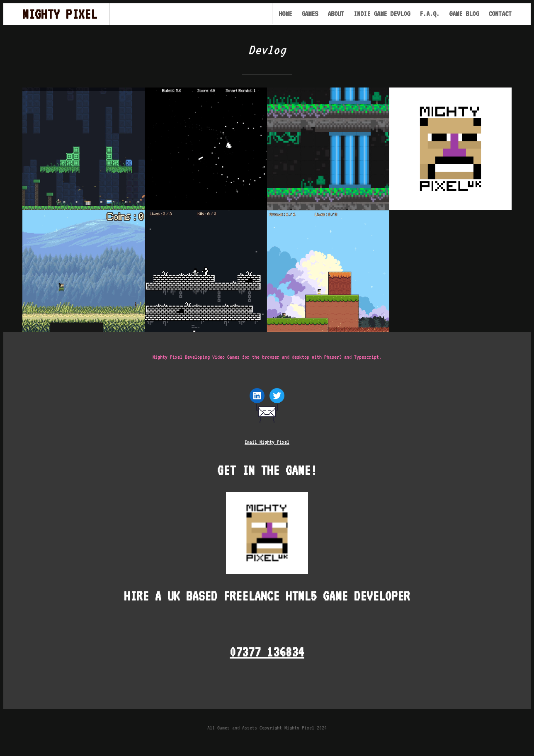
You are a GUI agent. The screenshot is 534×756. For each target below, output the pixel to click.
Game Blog (464, 14)
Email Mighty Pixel (267, 442)
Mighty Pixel (60, 14)
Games (310, 14)
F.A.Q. (430, 14)
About (336, 14)
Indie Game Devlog (382, 14)
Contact (500, 14)
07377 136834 (267, 652)
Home (285, 14)
